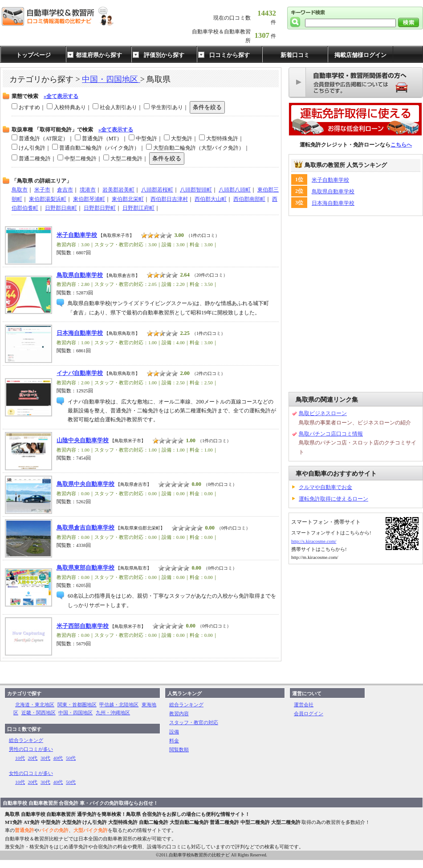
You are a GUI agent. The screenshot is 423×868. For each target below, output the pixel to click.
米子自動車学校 (330, 180)
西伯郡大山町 (211, 199)
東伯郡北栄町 (128, 199)
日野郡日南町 (61, 208)
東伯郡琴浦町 (89, 199)
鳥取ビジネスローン (323, 413)
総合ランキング (26, 740)
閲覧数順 (179, 750)
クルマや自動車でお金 (325, 487)
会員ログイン (309, 713)
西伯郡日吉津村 (169, 199)
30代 (45, 758)
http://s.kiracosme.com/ (314, 541)
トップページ (33, 55)
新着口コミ (295, 55)
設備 (174, 732)
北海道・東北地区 (35, 705)
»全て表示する (61, 96)
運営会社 (304, 705)
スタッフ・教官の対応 (194, 722)
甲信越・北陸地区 (119, 705)
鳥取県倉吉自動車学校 (85, 528)
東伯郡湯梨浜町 (48, 199)
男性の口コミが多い (31, 749)
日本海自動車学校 (333, 203)
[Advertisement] (83, 304)
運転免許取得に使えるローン (334, 499)
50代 (71, 758)
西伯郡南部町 (249, 199)
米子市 (42, 190)
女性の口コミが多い (31, 773)
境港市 (88, 190)
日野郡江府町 (138, 208)
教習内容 (179, 713)
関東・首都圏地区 (77, 705)
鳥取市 (20, 190)
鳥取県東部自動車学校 (85, 568)
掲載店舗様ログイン (360, 55)
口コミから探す (230, 55)
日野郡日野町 (100, 208)
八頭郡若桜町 (157, 190)
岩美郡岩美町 (118, 190)
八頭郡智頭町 (196, 190)
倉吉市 (65, 190)
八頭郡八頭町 (235, 190)
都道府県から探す (99, 55)
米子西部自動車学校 (83, 626)
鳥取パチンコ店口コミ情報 (331, 434)
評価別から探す (164, 55)
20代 (33, 758)
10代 (20, 758)
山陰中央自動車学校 (83, 440)
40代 (58, 758)
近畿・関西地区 (39, 713)
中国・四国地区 (111, 79)
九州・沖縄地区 (113, 713)
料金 (174, 741)
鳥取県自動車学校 (333, 192)
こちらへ (401, 145)
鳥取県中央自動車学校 (85, 484)
